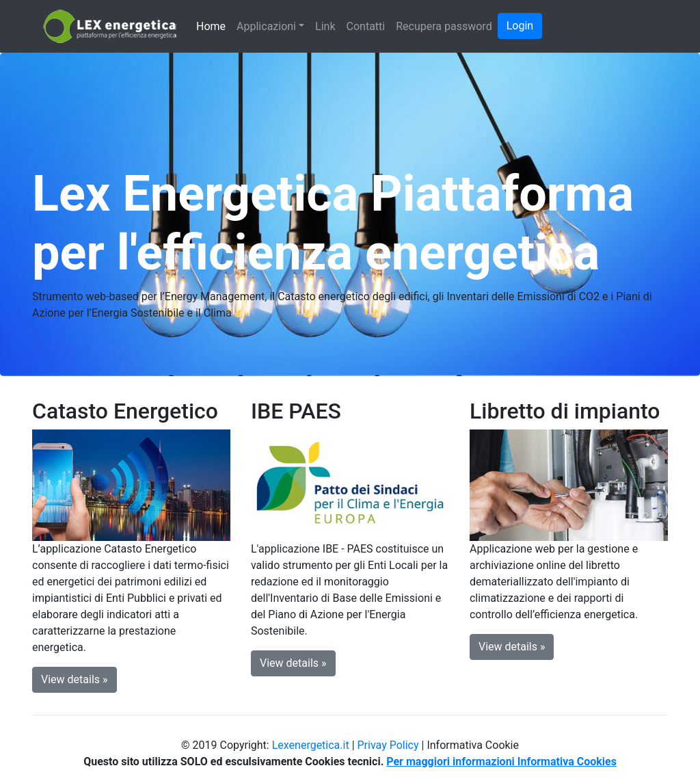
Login (520, 26)
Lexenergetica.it (311, 745)
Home (211, 26)
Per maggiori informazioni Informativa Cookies (501, 762)
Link (325, 26)
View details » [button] (75, 679)
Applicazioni (266, 26)
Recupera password (444, 26)
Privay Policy (388, 745)
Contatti (366, 26)
